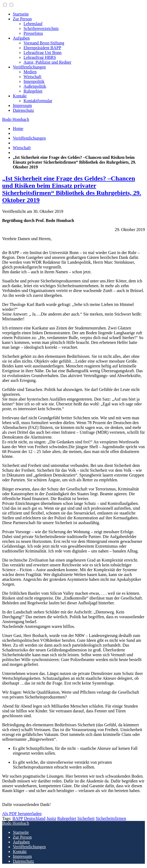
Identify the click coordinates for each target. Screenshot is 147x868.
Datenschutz (23, 110)
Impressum (22, 105)
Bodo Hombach (16, 119)
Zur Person (22, 19)
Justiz (51, 818)
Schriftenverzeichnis (41, 28)
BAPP (18, 818)
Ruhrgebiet (33, 91)
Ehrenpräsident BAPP (42, 48)
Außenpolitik (35, 86)
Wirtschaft (32, 77)
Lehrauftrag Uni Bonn (42, 53)
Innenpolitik (34, 81)
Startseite (21, 14)
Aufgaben (21, 38)
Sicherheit (86, 818)
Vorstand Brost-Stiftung (44, 43)
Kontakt (20, 96)
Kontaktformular (38, 101)
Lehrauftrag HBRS (40, 57)
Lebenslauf (33, 24)
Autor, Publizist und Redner (47, 62)
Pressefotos (33, 33)
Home (18, 128)
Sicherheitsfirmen (111, 818)
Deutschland (35, 818)
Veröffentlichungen (29, 67)
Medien (30, 72)
